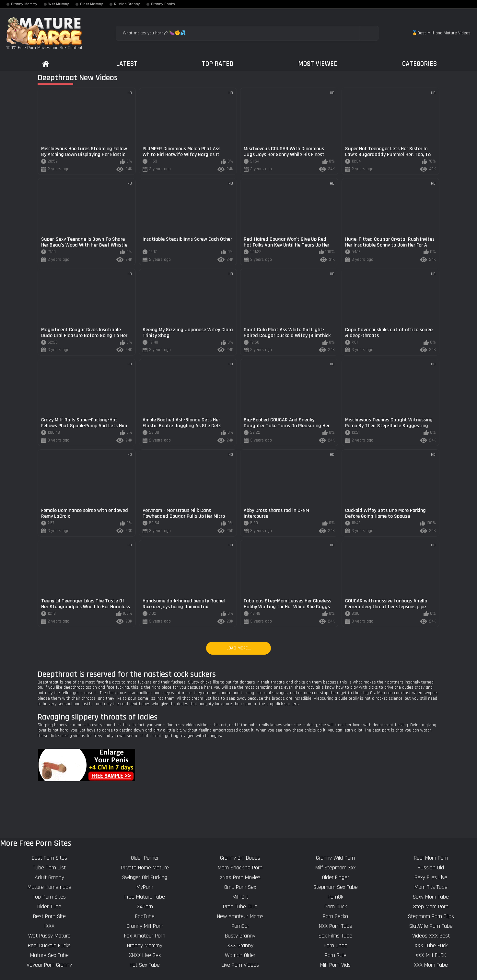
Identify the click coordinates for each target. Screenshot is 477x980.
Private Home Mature (145, 868)
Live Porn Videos (240, 965)
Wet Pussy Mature (49, 936)
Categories (419, 64)
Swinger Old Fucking (145, 877)
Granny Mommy (24, 4)
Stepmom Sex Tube (336, 887)
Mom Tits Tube (431, 887)
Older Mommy (92, 4)
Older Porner (145, 858)
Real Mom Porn (431, 858)
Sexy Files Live (431, 877)
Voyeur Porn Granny (49, 965)
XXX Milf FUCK (431, 955)
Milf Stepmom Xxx (335, 868)
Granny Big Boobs (240, 858)
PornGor (240, 926)
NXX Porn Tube (336, 926)
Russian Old (431, 868)
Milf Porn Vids (335, 965)
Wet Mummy (59, 4)
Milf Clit (240, 897)
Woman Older (240, 955)
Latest (127, 64)
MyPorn (145, 887)
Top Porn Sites (49, 897)
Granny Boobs (163, 4)
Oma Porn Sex (240, 887)
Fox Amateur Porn (145, 936)
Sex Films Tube (335, 936)
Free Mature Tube (145, 897)
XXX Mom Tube (431, 965)
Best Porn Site (49, 916)
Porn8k (335, 897)
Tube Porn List (49, 868)
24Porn (145, 907)
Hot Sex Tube (145, 965)
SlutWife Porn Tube (431, 926)
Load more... (239, 648)
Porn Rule (336, 955)
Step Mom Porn (431, 907)
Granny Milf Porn (145, 926)
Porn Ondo (336, 945)
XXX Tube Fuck (431, 945)
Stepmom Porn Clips (431, 916)
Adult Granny (49, 877)
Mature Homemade (49, 887)
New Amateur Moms (240, 916)
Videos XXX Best (431, 936)
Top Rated (218, 64)
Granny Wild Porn (335, 858)
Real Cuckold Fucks (49, 945)
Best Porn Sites (49, 858)
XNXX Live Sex (145, 955)
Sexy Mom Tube (431, 897)
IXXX (49, 926)
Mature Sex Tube (49, 955)
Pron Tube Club (240, 907)
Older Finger (336, 877)
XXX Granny (240, 945)
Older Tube (49, 907)
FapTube (145, 916)
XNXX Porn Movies (240, 877)
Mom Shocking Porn (240, 868)
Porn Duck (336, 907)
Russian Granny (127, 4)
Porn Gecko (335, 916)
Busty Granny (240, 936)
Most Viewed (318, 64)
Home (46, 64)
